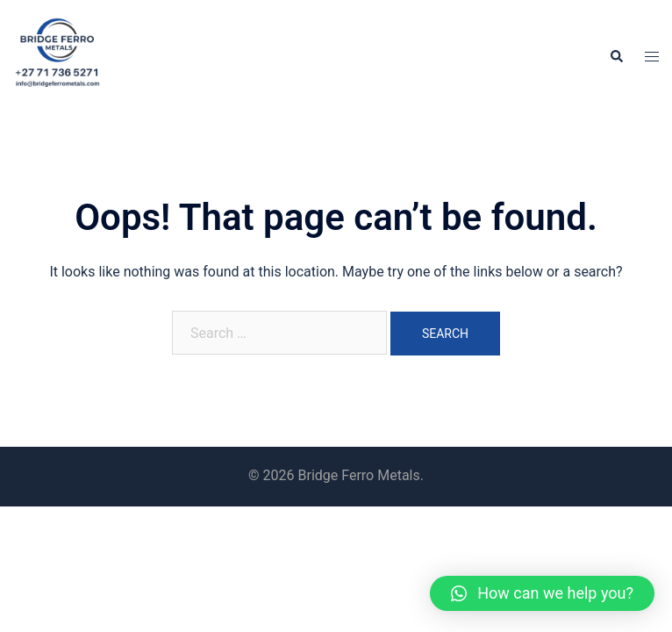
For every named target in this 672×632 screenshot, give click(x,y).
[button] (542, 593)
